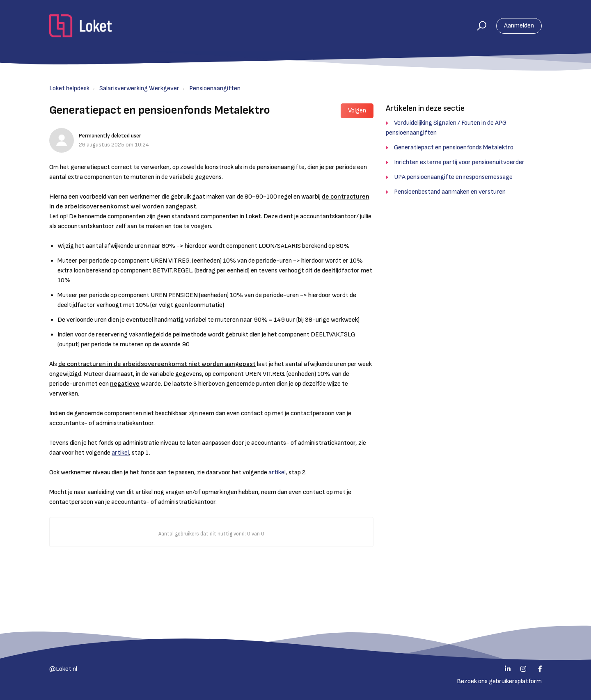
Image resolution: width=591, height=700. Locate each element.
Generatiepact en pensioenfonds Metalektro (454, 148)
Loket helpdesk (69, 88)
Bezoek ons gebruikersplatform (499, 681)
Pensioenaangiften (215, 88)
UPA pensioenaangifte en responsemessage (453, 177)
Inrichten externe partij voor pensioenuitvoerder (459, 162)
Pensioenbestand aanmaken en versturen (450, 192)
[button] (478, 26)
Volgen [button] (357, 111)
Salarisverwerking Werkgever (139, 88)
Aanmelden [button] (519, 26)
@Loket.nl (63, 669)
